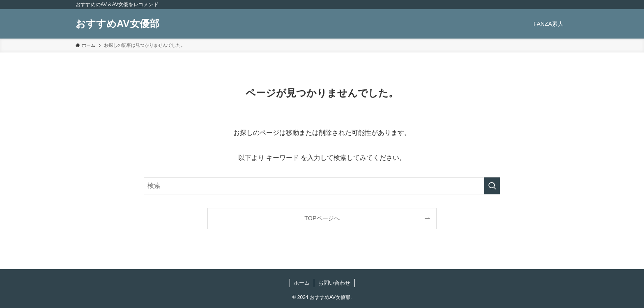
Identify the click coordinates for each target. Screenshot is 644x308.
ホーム (302, 283)
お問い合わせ (334, 283)
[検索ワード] (322, 186)
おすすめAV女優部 (117, 24)
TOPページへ (322, 218)
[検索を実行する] (492, 186)
